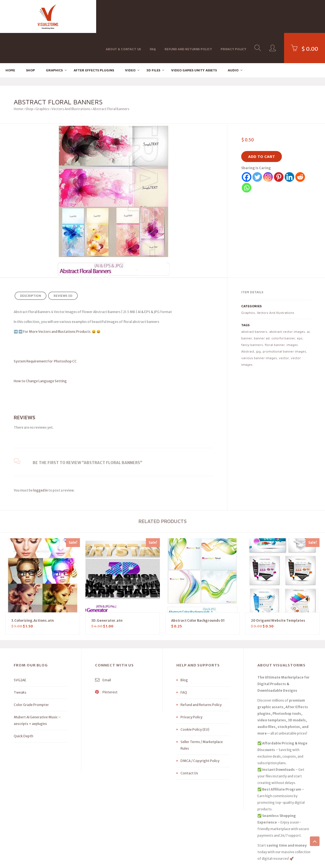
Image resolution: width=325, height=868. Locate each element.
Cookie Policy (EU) (195, 699)
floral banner (275, 315)
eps (300, 308)
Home (10, 40)
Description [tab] (30, 266)
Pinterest (106, 662)
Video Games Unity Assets (194, 40)
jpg (258, 321)
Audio (233, 40)
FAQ (153, 16)
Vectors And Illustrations (71, 79)
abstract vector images (287, 301)
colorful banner (283, 308)
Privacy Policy (233, 16)
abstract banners (254, 301)
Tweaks (20, 662)
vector (284, 328)
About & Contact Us (123, 16)
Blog (184, 650)
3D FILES (153, 40)
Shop (30, 40)
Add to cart (262, 126)
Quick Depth (23, 706)
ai (308, 301)
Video (130, 40)
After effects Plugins (94, 40)
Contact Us (189, 743)
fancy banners (252, 315)
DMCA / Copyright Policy (200, 731)
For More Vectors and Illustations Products (57, 301)
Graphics (54, 40)
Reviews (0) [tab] (63, 266)
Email (103, 650)
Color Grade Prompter (31, 675)
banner (247, 308)
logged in (41, 460)
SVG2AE (20, 650)
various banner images (259, 328)
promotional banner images (284, 321)
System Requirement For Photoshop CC (45, 331)
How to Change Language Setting (50, 351)
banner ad (262, 308)
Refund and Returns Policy (188, 16)
